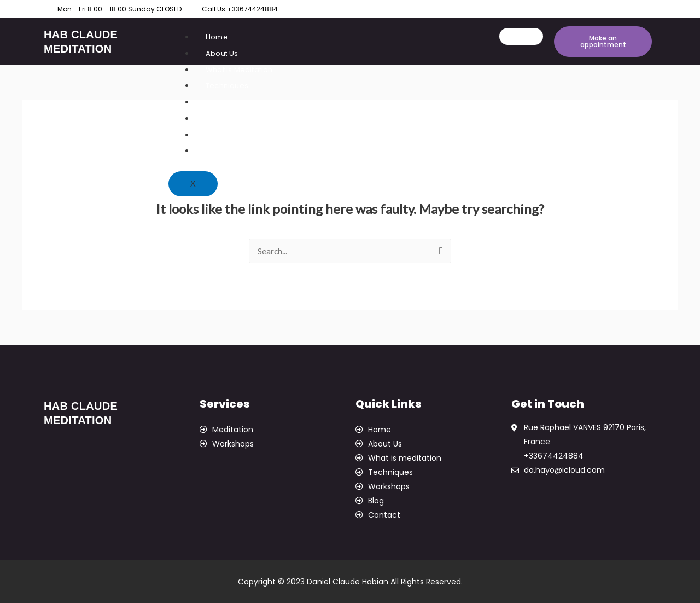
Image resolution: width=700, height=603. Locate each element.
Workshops (226, 102)
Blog (214, 135)
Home (217, 37)
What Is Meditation (239, 70)
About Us (222, 53)
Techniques (227, 86)
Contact (220, 151)
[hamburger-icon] (521, 36)
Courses (221, 118)
